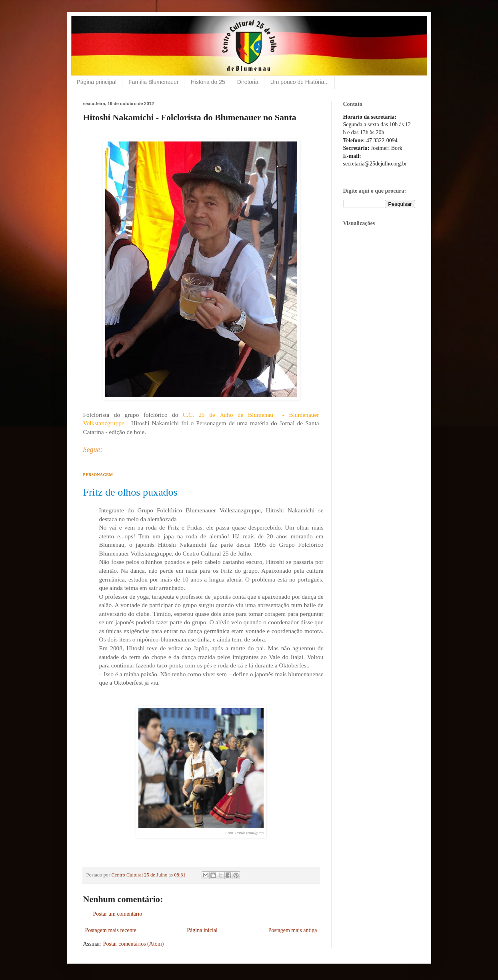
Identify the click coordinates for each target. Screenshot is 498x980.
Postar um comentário (118, 914)
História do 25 (208, 82)
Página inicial (202, 930)
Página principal (97, 82)
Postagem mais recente (111, 930)
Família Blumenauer (153, 82)
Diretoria (248, 82)
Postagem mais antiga (292, 930)
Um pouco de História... (300, 82)
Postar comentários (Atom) (134, 944)
